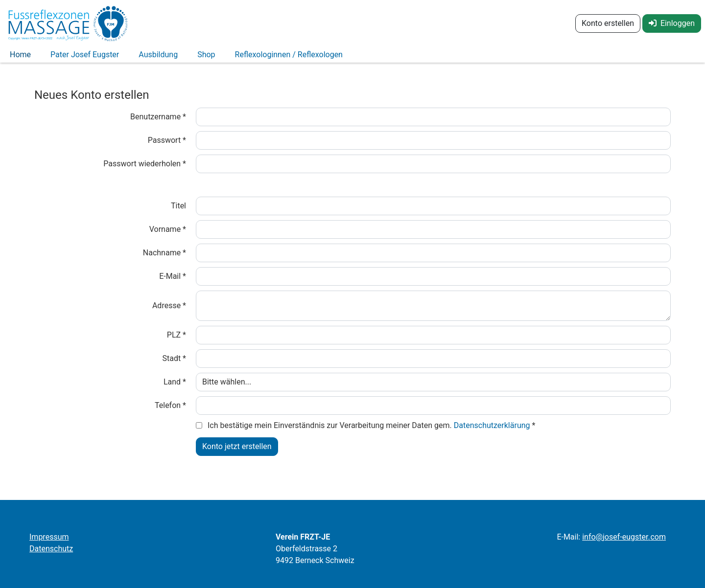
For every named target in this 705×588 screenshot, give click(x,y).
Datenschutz (51, 549)
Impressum (49, 537)
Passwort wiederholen (145, 170)
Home (20, 57)
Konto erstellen (608, 23)
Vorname (168, 235)
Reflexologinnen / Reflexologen (289, 57)
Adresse (169, 311)
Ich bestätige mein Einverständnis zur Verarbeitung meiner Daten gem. (371, 431)
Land (175, 388)
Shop (206, 57)
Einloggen (672, 23)
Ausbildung (158, 57)
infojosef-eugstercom (624, 537)
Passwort (167, 146)
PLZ (176, 341)
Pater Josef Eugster (85, 57)
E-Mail (173, 282)
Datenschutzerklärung (493, 431)
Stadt (174, 364)
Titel (178, 212)
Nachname (164, 259)
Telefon (170, 411)
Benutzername (158, 123)
